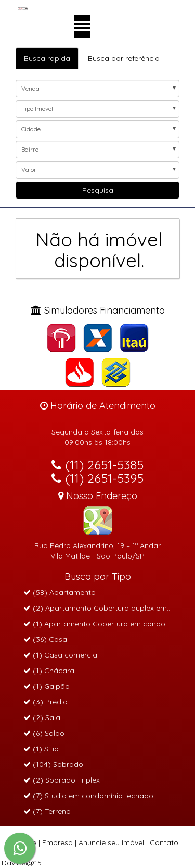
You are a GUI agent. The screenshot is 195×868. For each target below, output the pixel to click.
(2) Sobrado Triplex (62, 780)
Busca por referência (124, 58)
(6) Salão (44, 733)
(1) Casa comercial (61, 655)
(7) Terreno (47, 811)
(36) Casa (45, 639)
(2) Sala (42, 717)
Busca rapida (47, 58)
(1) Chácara (49, 671)
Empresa (57, 842)
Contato (164, 842)
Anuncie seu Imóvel (111, 842)
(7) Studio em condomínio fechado (88, 796)
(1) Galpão (47, 686)
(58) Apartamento (60, 592)
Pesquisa (98, 190)
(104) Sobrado (53, 764)
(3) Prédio (45, 702)
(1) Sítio (41, 749)
